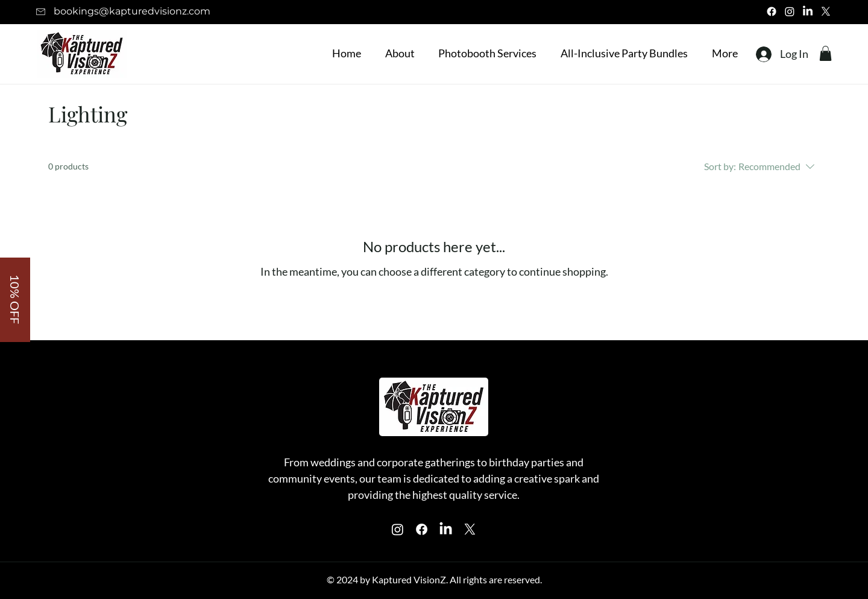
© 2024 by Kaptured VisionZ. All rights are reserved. (434, 579)
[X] (826, 11)
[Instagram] (790, 11)
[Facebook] (772, 11)
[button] (484, 53)
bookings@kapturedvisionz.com (132, 11)
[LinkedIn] (808, 11)
